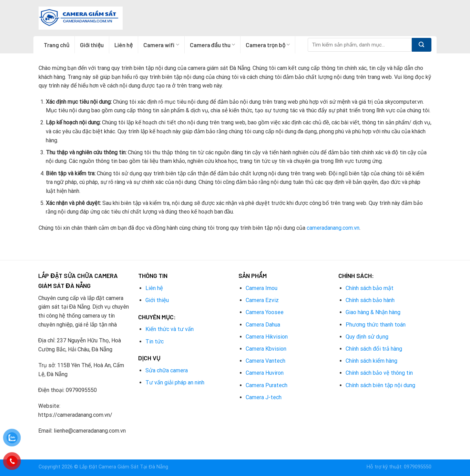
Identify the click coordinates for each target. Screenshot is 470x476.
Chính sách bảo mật (370, 288)
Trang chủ (57, 45)
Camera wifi (161, 45)
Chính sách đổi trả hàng (374, 349)
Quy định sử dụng (367, 337)
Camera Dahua (263, 325)
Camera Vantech (265, 361)
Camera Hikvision (267, 337)
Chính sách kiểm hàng (371, 361)
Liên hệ (124, 45)
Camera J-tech (264, 397)
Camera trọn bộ (268, 45)
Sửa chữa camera (167, 370)
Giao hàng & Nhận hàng (373, 312)
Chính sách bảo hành (370, 300)
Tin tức (155, 342)
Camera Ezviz (262, 300)
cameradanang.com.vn (333, 228)
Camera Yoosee (265, 312)
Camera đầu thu (212, 45)
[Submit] (422, 45)
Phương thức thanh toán (376, 325)
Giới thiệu (92, 45)
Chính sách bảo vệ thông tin (379, 373)
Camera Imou (262, 288)
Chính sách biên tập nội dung (380, 385)
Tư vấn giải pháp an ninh (175, 382)
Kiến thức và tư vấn (170, 329)
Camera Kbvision (266, 349)
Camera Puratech (267, 385)
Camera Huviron (265, 373)
